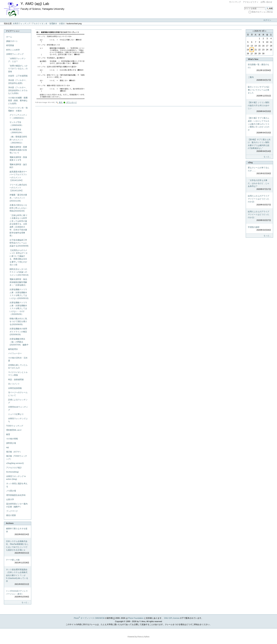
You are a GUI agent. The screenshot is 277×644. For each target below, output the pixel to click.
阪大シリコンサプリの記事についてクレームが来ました (259, 91)
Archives (10, 523)
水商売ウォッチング (21, 23)
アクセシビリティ (251, 2)
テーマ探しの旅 (17, 561)
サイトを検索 (244, 7)
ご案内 (259, 79)
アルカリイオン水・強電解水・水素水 (48, 23)
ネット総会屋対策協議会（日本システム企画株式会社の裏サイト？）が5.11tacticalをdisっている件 (17, 577)
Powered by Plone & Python (138, 636)
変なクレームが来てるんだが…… (259, 171)
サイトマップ (235, 2)
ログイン (267, 20)
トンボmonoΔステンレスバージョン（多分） (17, 594)
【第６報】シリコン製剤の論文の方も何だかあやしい (259, 107)
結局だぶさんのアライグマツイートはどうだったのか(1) (259, 216)
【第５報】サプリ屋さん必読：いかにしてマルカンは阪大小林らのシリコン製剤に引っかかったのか (259, 125)
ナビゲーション (13, 31)
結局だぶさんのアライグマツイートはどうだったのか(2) (259, 200)
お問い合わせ (266, 2)
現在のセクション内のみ (262, 12)
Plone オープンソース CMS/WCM (89, 618)
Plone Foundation (136, 618)
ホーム (9, 37)
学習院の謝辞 (259, 229)
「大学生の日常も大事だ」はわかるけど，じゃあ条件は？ (259, 185)
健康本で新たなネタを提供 (17, 532)
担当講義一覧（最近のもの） (259, 68)
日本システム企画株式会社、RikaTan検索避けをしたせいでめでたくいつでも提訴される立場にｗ (17, 547)
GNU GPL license (172, 618)
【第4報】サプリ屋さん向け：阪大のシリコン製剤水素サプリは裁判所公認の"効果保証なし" (259, 146)
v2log (250, 162)
